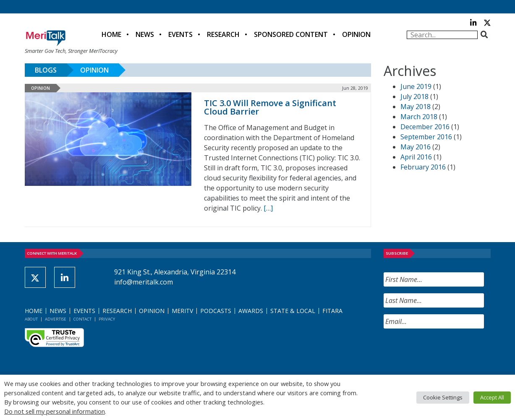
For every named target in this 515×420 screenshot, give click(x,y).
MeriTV (182, 311)
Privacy (107, 319)
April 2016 (416, 157)
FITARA (332, 311)
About (31, 319)
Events (180, 34)
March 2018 (419, 117)
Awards (251, 311)
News (145, 34)
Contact (82, 319)
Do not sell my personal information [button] (55, 411)
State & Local (293, 311)
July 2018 (414, 97)
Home (111, 34)
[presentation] (447, 352)
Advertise (56, 319)
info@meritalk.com (144, 282)
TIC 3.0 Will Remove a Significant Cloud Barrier (270, 107)
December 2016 (425, 127)
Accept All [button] (492, 397)
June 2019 (416, 86)
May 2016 (416, 147)
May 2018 (416, 107)
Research (223, 34)
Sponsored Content (291, 34)
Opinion (356, 34)
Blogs (46, 70)
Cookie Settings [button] (443, 397)
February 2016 (423, 167)
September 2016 (426, 137)
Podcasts (216, 311)
